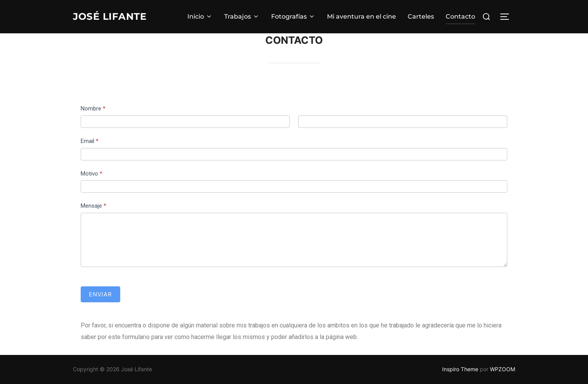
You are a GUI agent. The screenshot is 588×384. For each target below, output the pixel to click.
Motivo (92, 174)
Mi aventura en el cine (361, 16)
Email (90, 141)
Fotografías (293, 16)
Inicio (200, 16)
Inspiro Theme (460, 369)
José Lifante (112, 17)
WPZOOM (502, 369)
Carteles (421, 16)
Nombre (93, 108)
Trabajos (242, 16)
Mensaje (93, 206)
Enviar (100, 294)
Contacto (460, 16)
